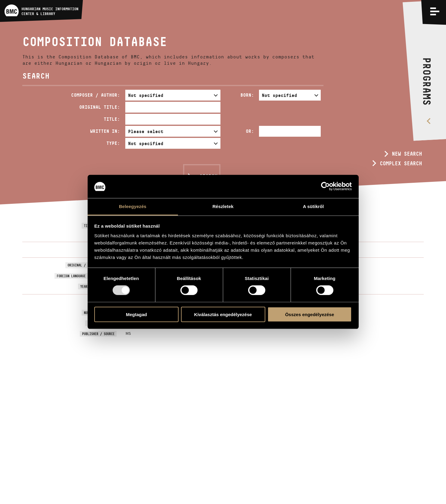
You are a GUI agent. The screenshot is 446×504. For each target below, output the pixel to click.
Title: (112, 119)
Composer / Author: (95, 95)
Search (208, 176)
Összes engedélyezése (310, 314)
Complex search (401, 163)
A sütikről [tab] (313, 206)
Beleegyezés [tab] (133, 206)
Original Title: (100, 107)
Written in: (105, 131)
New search (407, 154)
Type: (113, 143)
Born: (247, 95)
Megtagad (136, 314)
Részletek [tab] (223, 206)
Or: (250, 131)
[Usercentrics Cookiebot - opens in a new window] (325, 186)
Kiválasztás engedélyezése (223, 314)
